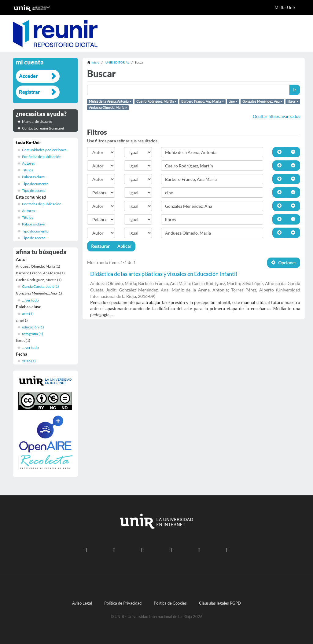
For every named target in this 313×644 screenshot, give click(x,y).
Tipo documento (35, 184)
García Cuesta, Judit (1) (41, 286)
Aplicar (124, 246)
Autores (28, 163)
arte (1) (28, 314)
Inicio (95, 62)
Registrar (29, 92)
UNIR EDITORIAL (117, 62)
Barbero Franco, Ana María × (203, 101)
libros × (293, 101)
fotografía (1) (33, 334)
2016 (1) (29, 361)
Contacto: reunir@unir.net (43, 128)
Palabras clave (33, 177)
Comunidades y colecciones (44, 150)
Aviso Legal (82, 603)
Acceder (28, 76)
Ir (295, 90)
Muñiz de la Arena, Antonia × (110, 101)
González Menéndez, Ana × (262, 101)
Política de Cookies (170, 603)
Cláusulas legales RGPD (220, 603)
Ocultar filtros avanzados (276, 116)
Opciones (284, 263)
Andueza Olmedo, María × (108, 108)
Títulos (28, 170)
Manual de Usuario (37, 121)
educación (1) (33, 327)
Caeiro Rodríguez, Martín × (156, 101)
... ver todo (30, 300)
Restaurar (100, 246)
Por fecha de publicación (42, 157)
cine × (233, 101)
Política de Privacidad (123, 603)
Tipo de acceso (34, 190)
